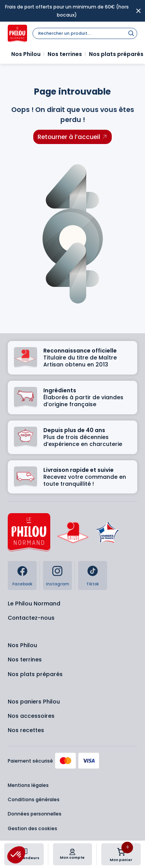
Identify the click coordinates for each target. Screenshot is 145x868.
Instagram (58, 584)
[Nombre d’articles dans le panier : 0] (121, 852)
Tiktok (93, 584)
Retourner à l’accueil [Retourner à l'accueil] (69, 137)
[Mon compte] (72, 852)
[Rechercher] (131, 33)
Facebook (22, 584)
